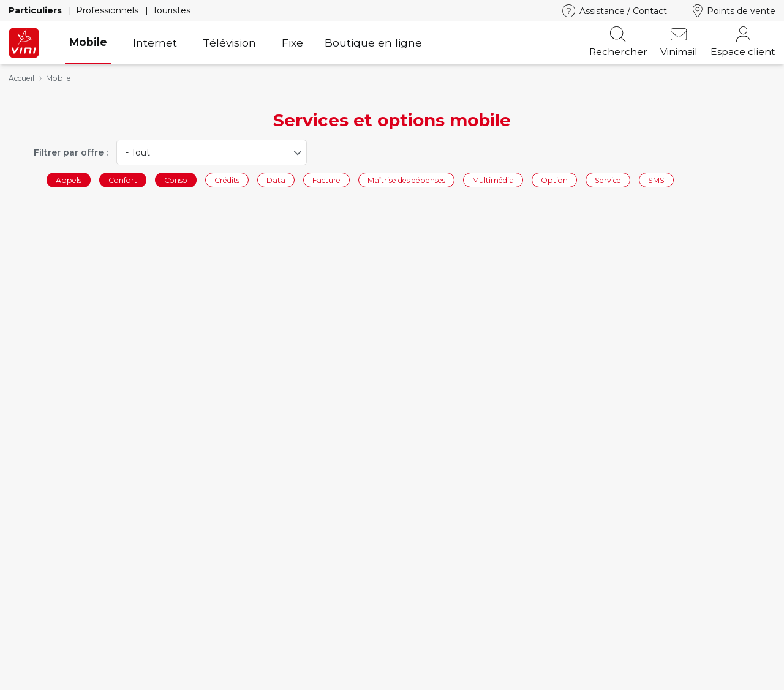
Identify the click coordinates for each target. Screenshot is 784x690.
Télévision (229, 43)
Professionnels (108, 10)
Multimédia (493, 180)
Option (554, 180)
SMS (656, 180)
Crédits (227, 180)
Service (608, 180)
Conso (176, 180)
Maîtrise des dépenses (406, 180)
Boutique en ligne (373, 43)
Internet (155, 43)
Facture (326, 180)
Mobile (88, 42)
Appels (69, 180)
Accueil (21, 78)
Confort (123, 180)
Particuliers (36, 10)
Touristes (171, 10)
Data (276, 180)
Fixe (292, 43)
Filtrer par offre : (71, 152)
